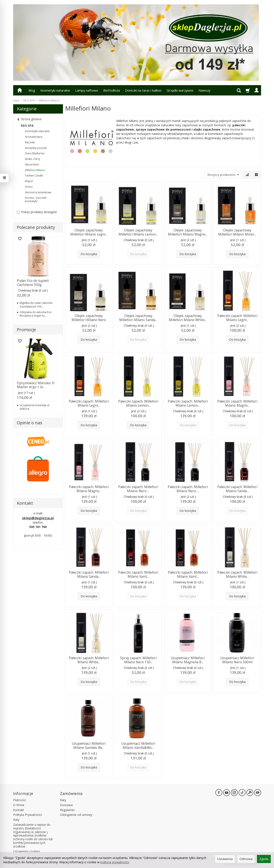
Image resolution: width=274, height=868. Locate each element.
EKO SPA (27, 126)
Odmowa (246, 859)
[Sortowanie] (247, 175)
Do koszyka (89, 254)
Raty (16, 820)
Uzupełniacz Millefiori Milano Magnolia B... (188, 660)
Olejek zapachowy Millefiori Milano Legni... (89, 232)
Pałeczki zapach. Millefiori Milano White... (237, 574)
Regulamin (67, 810)
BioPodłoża (112, 90)
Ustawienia (225, 859)
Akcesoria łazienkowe (38, 192)
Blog (32, 90)
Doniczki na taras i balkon (143, 90)
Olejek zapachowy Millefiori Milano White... (188, 318)
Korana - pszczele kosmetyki (36, 199)
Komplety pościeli (36, 148)
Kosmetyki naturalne (55, 90)
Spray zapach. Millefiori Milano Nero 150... (138, 660)
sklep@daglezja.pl (38, 518)
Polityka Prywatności (28, 815)
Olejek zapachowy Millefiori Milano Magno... (188, 232)
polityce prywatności (115, 862)
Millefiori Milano (35, 170)
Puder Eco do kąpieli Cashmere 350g (33, 283)
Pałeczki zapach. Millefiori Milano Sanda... (237, 489)
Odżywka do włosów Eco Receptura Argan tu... (36, 314)
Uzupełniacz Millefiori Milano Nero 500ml (237, 660)
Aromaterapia (34, 137)
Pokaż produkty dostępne (37, 212)
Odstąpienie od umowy (76, 815)
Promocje (26, 330)
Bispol (29, 181)
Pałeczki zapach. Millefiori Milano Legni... (237, 318)
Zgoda (264, 859)
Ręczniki (30, 142)
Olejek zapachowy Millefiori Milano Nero (89, 318)
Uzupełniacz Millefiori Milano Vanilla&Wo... (138, 745)
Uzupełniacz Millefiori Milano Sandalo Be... (89, 745)
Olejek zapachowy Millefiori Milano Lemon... (138, 232)
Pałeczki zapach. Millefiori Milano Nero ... (138, 489)
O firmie (19, 805)
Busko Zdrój (33, 159)
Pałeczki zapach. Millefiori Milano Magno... (237, 403)
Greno (29, 187)
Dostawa (66, 805)
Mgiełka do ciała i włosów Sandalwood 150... (36, 304)
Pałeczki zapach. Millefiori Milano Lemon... (138, 403)
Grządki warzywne (180, 90)
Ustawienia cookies (27, 851)
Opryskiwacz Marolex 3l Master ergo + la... (36, 385)
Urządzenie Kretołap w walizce (34, 407)
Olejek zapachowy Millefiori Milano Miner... (237, 232)
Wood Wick (32, 165)
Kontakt (19, 810)
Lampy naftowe (87, 90)
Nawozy (204, 90)
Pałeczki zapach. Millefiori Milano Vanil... (138, 574)
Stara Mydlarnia (35, 153)
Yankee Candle (34, 176)
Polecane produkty (36, 227)
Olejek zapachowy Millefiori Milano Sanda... (138, 318)
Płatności (20, 800)
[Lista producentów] (223, 175)
